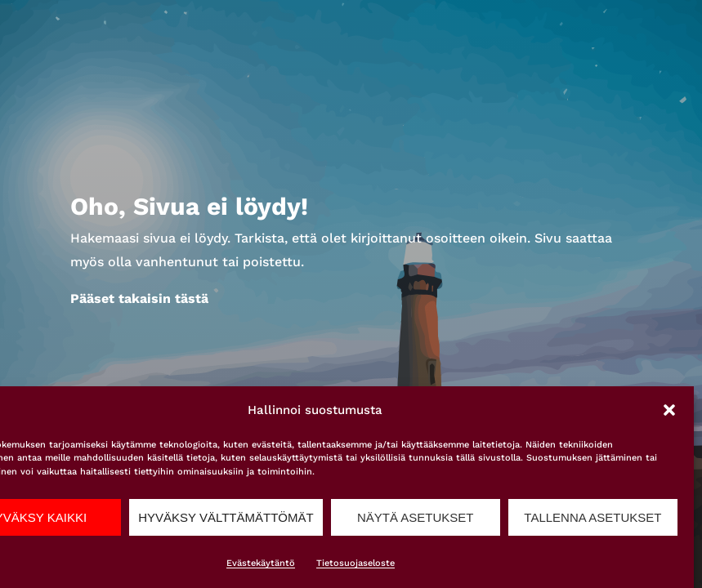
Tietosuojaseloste (355, 563)
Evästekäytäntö (261, 563)
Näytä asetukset (416, 517)
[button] (669, 410)
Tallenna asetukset (592, 517)
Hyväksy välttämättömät (226, 517)
